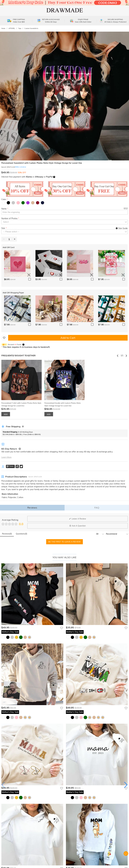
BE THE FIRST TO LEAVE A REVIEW (64, 542)
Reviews (32, 508)
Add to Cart (68, 338)
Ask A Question (77, 526)
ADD (6, 414)
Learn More (6, 457)
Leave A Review (78, 519)
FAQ (97, 508)
